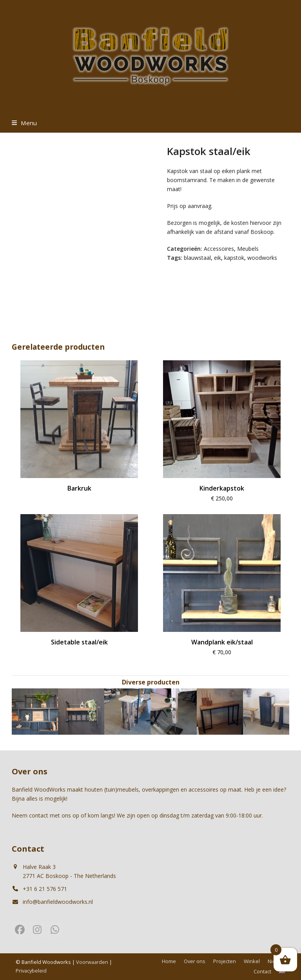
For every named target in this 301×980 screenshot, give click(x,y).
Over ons (195, 961)
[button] (24, 123)
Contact (262, 971)
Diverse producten (151, 682)
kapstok (234, 258)
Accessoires (219, 249)
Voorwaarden (92, 962)
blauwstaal (197, 258)
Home (169, 961)
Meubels (248, 249)
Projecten (225, 961)
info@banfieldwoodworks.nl (58, 902)
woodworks (262, 258)
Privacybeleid (31, 971)
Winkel (252, 961)
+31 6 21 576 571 (45, 889)
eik (218, 258)
